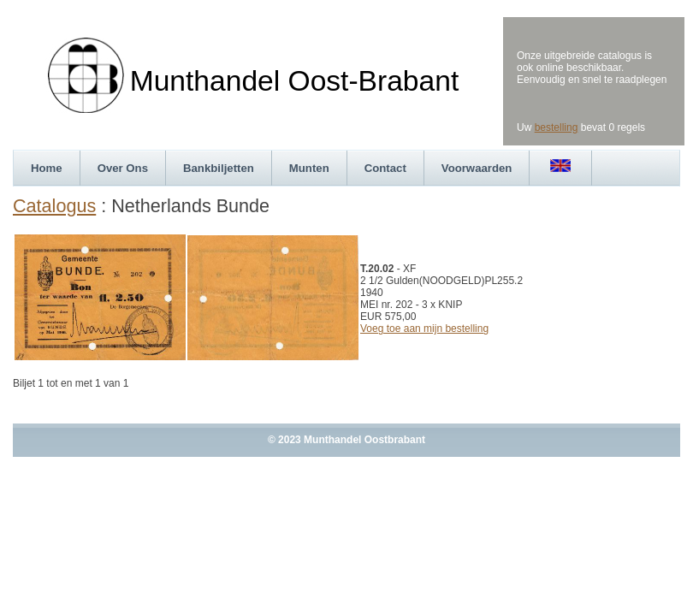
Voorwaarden (477, 168)
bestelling (557, 127)
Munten (309, 168)
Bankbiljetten (219, 168)
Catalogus (54, 206)
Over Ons (123, 168)
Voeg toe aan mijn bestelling (424, 329)
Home (47, 168)
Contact (385, 168)
